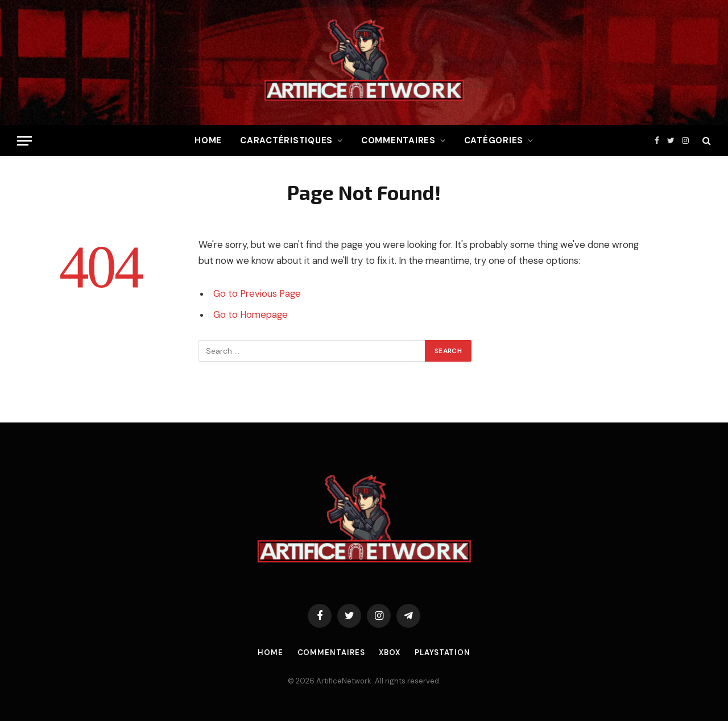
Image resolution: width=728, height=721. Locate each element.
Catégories (494, 140)
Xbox (390, 652)
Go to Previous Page (257, 294)
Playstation (442, 652)
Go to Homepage (251, 315)
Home (208, 140)
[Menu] (24, 141)
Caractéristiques (286, 140)
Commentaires (398, 140)
